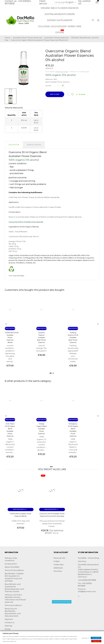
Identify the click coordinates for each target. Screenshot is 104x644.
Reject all (96, 641)
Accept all (96, 638)
